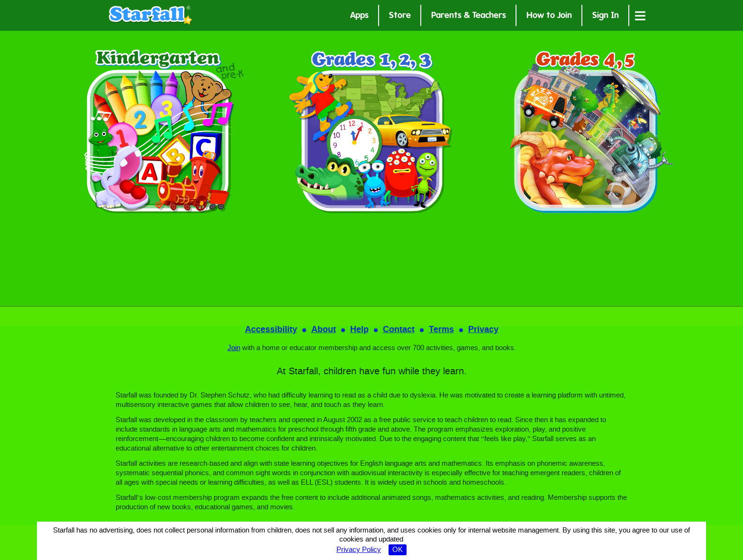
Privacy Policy (359, 550)
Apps (359, 16)
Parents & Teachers (469, 16)
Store (400, 16)
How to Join (549, 16)
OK (398, 550)
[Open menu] (640, 15)
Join (234, 348)
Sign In (606, 16)
